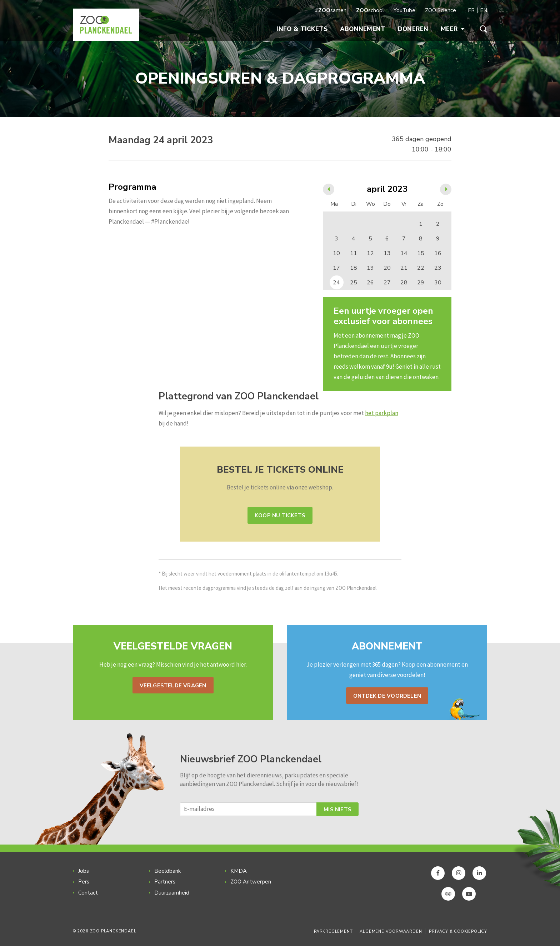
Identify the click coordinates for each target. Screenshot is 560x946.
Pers (84, 882)
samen (331, 10)
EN (484, 10)
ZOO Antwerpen (251, 882)
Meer (453, 29)
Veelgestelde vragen (173, 686)
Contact (88, 893)
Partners (165, 882)
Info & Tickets (302, 29)
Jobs (84, 871)
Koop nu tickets (280, 516)
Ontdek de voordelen (387, 696)
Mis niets (337, 810)
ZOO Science (441, 10)
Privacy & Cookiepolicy (458, 932)
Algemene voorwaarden (391, 932)
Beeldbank (167, 871)
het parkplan (382, 413)
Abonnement (363, 29)
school (370, 10)
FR (471, 10)
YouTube (404, 10)
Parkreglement (333, 932)
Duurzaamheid (172, 893)
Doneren (413, 29)
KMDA (239, 871)
